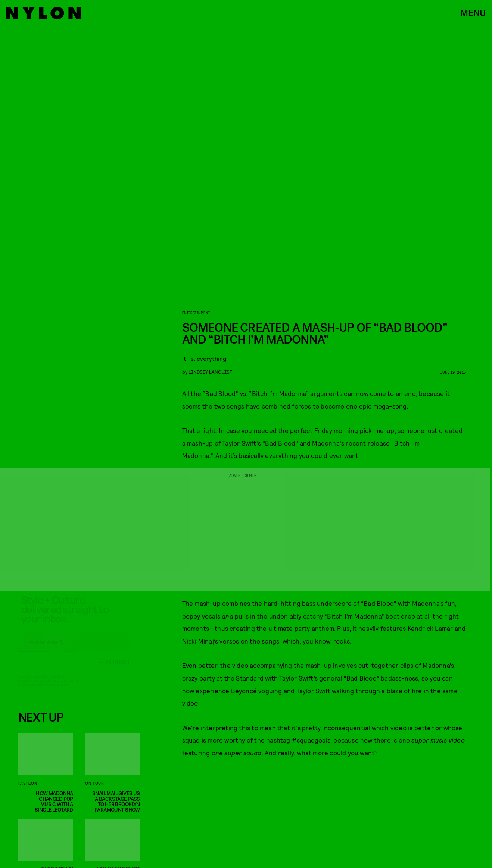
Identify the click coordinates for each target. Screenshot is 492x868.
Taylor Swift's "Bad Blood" (260, 443)
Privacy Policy (55, 691)
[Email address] (74, 649)
